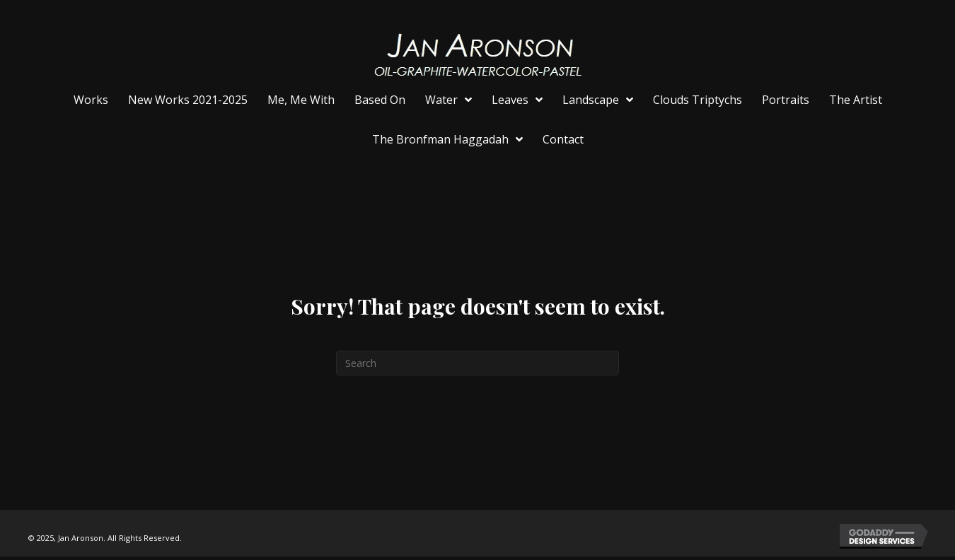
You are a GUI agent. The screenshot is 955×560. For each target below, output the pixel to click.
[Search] (477, 363)
